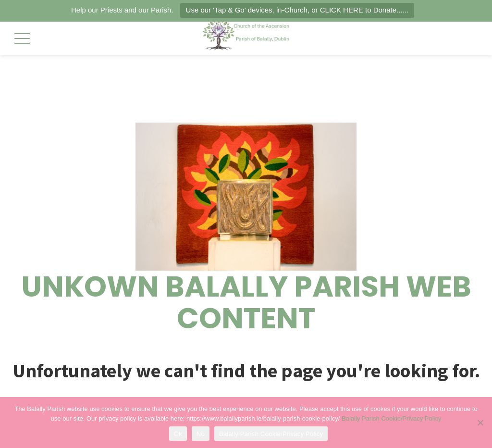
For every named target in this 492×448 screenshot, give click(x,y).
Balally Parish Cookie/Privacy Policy (391, 418)
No (201, 434)
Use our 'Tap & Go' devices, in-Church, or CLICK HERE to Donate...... (297, 10)
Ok (178, 434)
